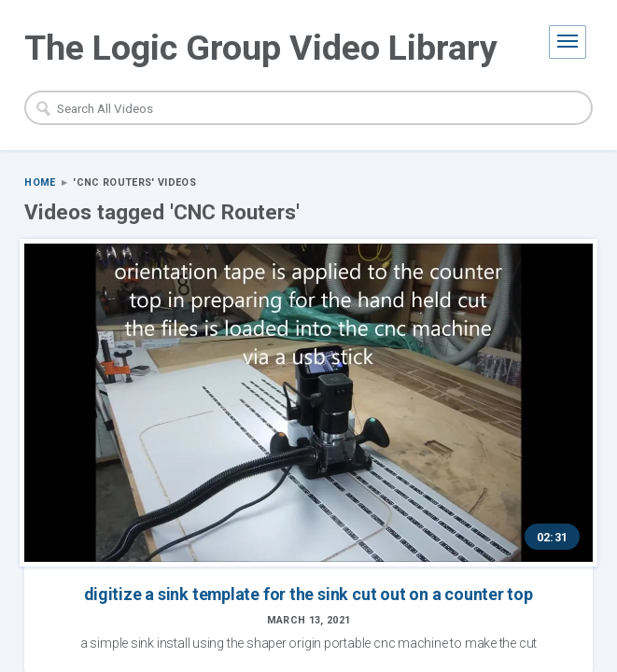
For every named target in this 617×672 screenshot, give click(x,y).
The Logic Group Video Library (261, 48)
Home (40, 183)
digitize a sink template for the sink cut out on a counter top (158, 448)
